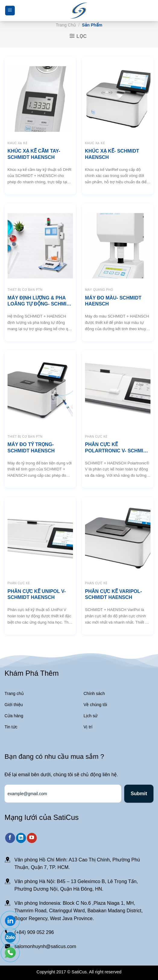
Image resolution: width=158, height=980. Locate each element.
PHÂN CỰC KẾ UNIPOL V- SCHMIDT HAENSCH (37, 594)
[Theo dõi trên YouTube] (32, 838)
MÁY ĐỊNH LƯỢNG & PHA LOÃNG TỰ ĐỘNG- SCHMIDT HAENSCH (40, 301)
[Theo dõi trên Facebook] (10, 838)
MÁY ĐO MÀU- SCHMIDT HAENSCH (113, 301)
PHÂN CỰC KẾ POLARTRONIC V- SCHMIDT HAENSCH (117, 448)
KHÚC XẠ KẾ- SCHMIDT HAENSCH (112, 154)
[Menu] (10, 11)
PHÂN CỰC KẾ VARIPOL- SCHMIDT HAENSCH (114, 594)
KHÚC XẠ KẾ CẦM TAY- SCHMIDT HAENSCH (34, 154)
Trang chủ (66, 25)
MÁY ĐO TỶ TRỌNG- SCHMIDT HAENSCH (31, 448)
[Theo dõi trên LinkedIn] (21, 838)
